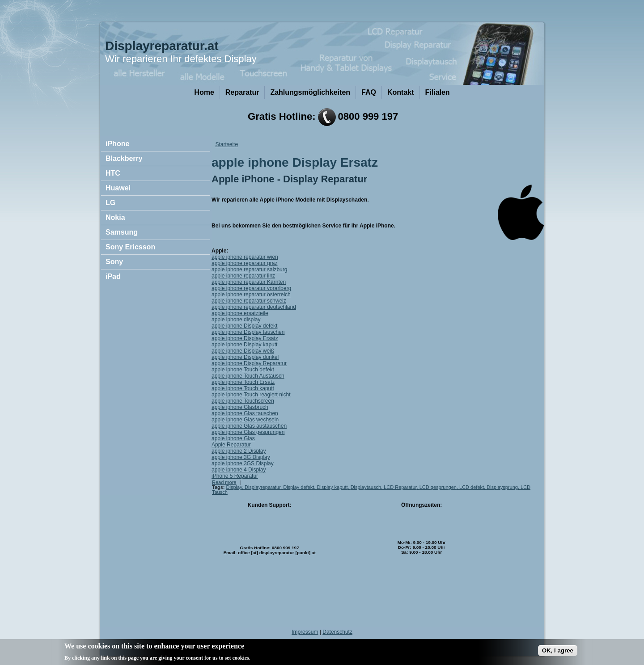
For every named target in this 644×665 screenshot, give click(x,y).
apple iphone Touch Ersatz (243, 382)
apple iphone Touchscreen (243, 401)
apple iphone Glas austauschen (249, 426)
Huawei (118, 188)
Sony (114, 262)
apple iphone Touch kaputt (243, 388)
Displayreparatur (263, 487)
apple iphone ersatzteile (240, 313)
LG (110, 203)
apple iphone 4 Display (239, 470)
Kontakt (401, 92)
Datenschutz (337, 632)
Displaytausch (366, 487)
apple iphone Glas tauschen (245, 413)
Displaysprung (502, 487)
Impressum (305, 632)
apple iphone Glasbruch (240, 407)
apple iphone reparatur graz (244, 263)
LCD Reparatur (400, 487)
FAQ (369, 92)
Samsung (122, 232)
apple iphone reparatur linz (243, 276)
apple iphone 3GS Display (243, 463)
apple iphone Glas (233, 438)
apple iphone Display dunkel (245, 357)
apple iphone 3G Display (241, 457)
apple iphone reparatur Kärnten (249, 282)
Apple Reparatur (231, 445)
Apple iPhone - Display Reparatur (289, 179)
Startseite (227, 144)
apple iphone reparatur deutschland (254, 307)
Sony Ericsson (130, 247)
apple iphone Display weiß (243, 351)
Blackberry (124, 158)
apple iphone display (236, 320)
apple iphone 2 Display (239, 451)
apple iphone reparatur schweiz (249, 301)
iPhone (117, 144)
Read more (224, 482)
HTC (113, 173)
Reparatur (242, 92)
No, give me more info (281, 660)
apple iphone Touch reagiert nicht (251, 395)
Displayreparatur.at (162, 46)
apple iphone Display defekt (244, 326)
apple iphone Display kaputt (244, 345)
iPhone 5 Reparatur (235, 476)
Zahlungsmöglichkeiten (310, 92)
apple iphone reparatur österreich (251, 295)
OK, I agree (558, 653)
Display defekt (299, 487)
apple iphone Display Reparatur (249, 363)
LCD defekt (472, 487)
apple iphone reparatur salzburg (249, 269)
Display (234, 487)
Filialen (438, 92)
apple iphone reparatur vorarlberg (251, 288)
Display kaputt (332, 487)
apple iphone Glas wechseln (245, 420)
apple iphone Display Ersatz (245, 338)
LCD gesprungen (438, 487)
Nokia (115, 217)
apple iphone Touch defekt (243, 370)
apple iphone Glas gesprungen (248, 432)
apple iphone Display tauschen (248, 332)
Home (204, 92)
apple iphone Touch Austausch (248, 376)
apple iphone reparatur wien (245, 257)
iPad (113, 276)
